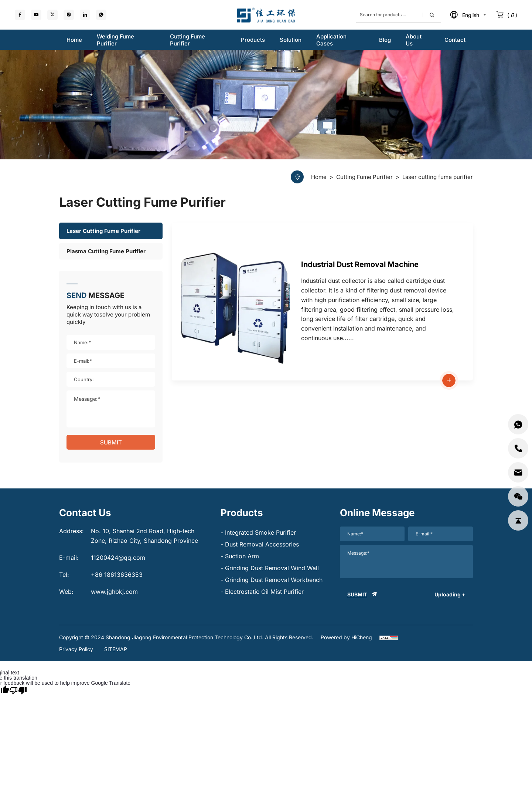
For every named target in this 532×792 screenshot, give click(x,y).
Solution (291, 40)
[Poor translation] (18, 690)
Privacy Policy (76, 649)
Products (253, 40)
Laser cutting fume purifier (103, 231)
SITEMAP (116, 649)
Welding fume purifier (115, 40)
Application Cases (331, 40)
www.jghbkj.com (114, 592)
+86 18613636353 (117, 575)
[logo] (266, 15)
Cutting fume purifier (187, 40)
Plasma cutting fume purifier (106, 251)
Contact (455, 40)
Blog (385, 40)
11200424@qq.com (118, 558)
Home (74, 40)
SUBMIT (111, 442)
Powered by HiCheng (346, 637)
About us (414, 40)
